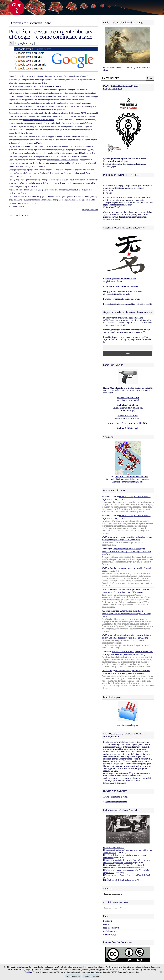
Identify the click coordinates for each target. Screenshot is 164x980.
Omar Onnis (107, 589)
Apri (105, 158)
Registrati (107, 921)
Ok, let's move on (73, 976)
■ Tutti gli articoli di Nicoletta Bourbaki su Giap (122, 880)
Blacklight (29, 972)
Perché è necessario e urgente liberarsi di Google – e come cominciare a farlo (51, 34)
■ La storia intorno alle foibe (114, 865)
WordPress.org (109, 935)
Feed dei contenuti (111, 928)
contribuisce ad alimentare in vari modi (63, 160)
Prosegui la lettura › (90, 210)
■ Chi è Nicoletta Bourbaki (114, 848)
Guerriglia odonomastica (122, 482)
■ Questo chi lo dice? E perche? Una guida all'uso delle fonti (126, 875)
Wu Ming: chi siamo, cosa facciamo (121, 279)
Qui (105, 161)
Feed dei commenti (111, 931)
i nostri (129, 299)
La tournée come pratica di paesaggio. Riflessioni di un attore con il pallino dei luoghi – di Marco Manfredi (126, 552)
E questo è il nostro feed (128, 416)
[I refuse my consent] (161, 972)
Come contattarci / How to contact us (122, 287)
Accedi (106, 924)
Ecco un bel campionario (116, 802)
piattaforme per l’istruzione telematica (39, 120)
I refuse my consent (91, 976)
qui (133, 410)
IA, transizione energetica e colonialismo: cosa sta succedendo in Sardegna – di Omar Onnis (126, 614)
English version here (112, 281)
